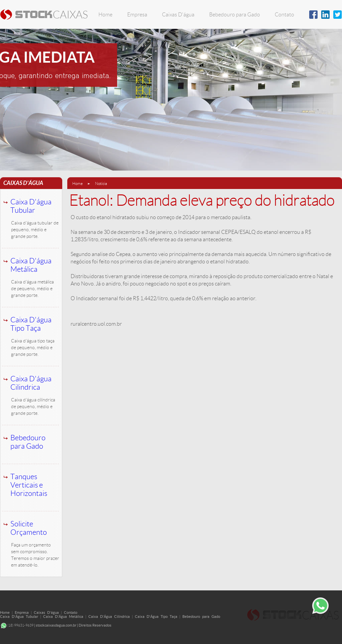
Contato (284, 15)
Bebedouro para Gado (235, 15)
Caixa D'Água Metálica (63, 617)
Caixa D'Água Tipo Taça (156, 617)
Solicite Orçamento (29, 528)
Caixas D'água (178, 15)
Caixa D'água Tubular (31, 206)
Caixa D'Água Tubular (19, 617)
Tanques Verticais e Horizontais (29, 485)
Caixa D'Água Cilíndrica (109, 617)
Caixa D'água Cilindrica (31, 383)
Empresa (137, 15)
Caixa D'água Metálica (31, 265)
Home (105, 15)
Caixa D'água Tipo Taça (31, 324)
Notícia (101, 183)
